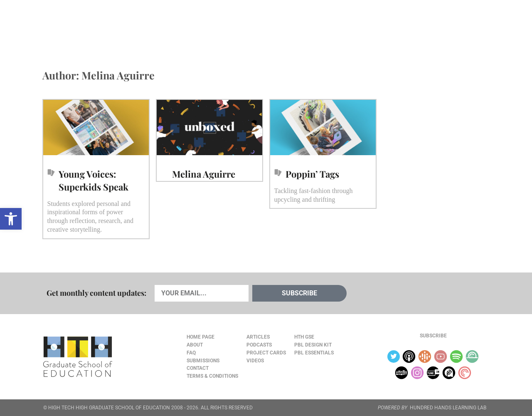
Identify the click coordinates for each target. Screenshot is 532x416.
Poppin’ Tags (312, 174)
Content (459, 26)
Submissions (203, 361)
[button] (11, 219)
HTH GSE (304, 337)
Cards (105, 25)
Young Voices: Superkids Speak (94, 180)
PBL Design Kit (313, 345)
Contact (198, 368)
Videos (182, 25)
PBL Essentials (314, 353)
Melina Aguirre (204, 174)
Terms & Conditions (212, 376)
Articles (67, 25)
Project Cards (266, 353)
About (425, 26)
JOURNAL (393, 25)
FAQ (191, 353)
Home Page (201, 337)
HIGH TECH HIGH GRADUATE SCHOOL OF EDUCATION (109, 408)
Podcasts (143, 25)
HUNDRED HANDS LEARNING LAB (448, 408)
